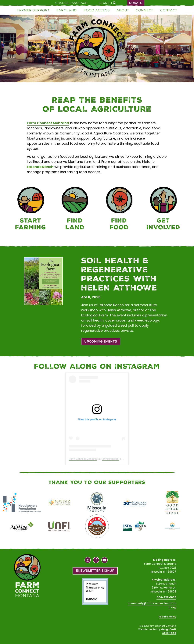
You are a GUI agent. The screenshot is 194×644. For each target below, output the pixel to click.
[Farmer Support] (31, 209)
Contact (169, 10)
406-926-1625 (166, 597)
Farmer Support (33, 10)
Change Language (71, 3)
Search (107, 3)
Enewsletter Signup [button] (95, 571)
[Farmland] (75, 209)
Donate (136, 3)
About (123, 10)
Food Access (97, 10)
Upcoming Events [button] (101, 342)
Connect (145, 10)
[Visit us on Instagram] (88, 560)
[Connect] (163, 209)
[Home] (97, 49)
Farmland (67, 10)
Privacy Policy (167, 617)
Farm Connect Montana (48, 123)
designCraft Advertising (169, 631)
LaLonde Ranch (40, 167)
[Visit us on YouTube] (104, 560)
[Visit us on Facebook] (96, 560)
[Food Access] (119, 209)
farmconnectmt (111, 459)
